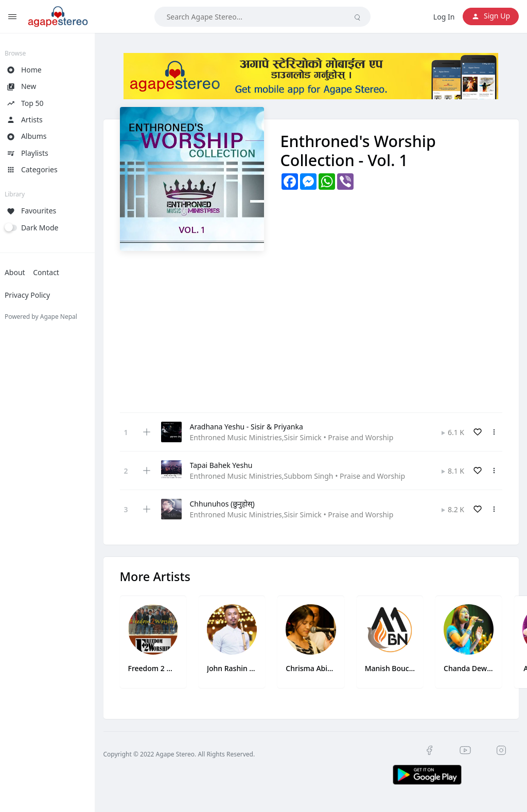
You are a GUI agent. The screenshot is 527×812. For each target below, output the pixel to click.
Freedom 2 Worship (160, 667)
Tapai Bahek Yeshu (229, 465)
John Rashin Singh (237, 667)
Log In (444, 17)
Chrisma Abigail (315, 667)
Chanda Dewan (470, 667)
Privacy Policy (35, 295)
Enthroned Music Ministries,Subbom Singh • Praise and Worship (305, 476)
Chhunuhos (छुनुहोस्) (230, 504)
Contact (54, 272)
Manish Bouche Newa (392, 667)
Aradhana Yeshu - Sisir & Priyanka (254, 427)
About (23, 272)
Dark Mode (48, 228)
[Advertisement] (315, 328)
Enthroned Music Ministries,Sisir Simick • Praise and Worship (300, 437)
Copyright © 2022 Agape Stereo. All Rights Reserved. (187, 753)
